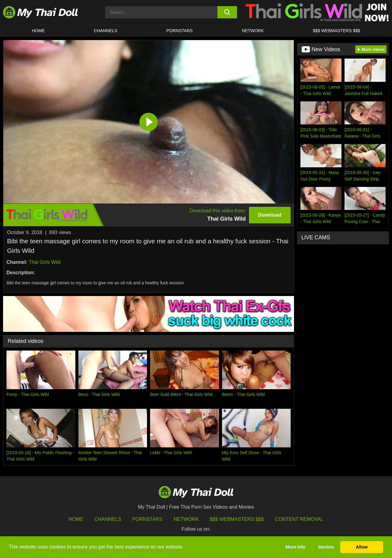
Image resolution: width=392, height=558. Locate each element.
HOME (38, 31)
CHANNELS (106, 31)
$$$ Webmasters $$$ (237, 519)
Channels (108, 519)
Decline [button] (326, 547)
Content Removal (299, 519)
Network (253, 31)
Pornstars (179, 31)
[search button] (227, 12)
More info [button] (295, 547)
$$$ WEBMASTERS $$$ (337, 31)
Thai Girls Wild (45, 262)
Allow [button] (362, 547)
